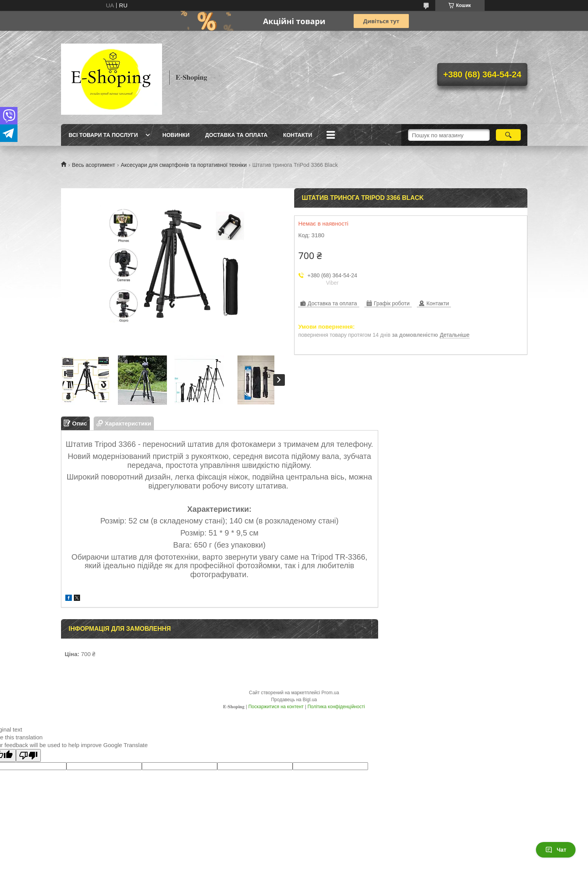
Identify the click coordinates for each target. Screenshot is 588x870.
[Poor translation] (28, 755)
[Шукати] (509, 135)
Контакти (297, 135)
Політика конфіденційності (336, 707)
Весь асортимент (93, 165)
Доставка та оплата (236, 135)
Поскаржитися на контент (276, 707)
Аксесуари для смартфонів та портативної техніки (184, 165)
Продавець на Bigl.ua (294, 700)
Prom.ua (330, 693)
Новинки (176, 135)
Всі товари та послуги (103, 135)
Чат (556, 850)
